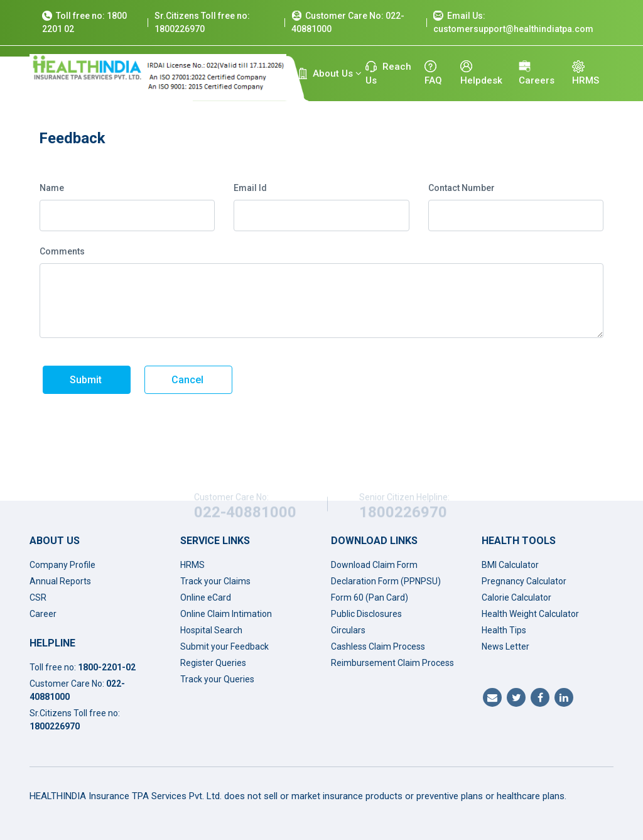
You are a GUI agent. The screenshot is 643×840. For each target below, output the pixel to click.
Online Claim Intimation (226, 614)
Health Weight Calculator (530, 614)
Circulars (348, 630)
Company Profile (62, 565)
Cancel (187, 380)
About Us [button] (330, 74)
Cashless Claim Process (378, 646)
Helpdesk (481, 73)
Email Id (250, 188)
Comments (62, 251)
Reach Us (388, 74)
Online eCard (206, 597)
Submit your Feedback (224, 646)
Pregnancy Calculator (524, 581)
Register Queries (213, 663)
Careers (537, 73)
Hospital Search (211, 630)
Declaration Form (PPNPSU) (386, 581)
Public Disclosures (366, 614)
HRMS (586, 73)
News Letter (505, 646)
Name (52, 188)
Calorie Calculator (516, 597)
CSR (38, 597)
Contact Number (462, 188)
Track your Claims (215, 581)
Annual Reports (60, 581)
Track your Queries (217, 679)
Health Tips (504, 630)
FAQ (433, 73)
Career (43, 614)
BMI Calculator (510, 565)
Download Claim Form (374, 565)
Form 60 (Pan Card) (370, 597)
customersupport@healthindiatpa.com (513, 29)
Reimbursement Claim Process (392, 663)
